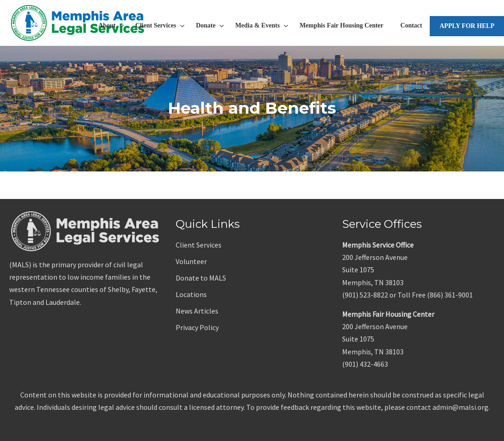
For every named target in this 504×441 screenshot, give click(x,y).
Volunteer (191, 261)
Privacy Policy (197, 327)
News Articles (197, 311)
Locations (191, 294)
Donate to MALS (201, 278)
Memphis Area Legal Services (78, 23)
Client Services (199, 245)
